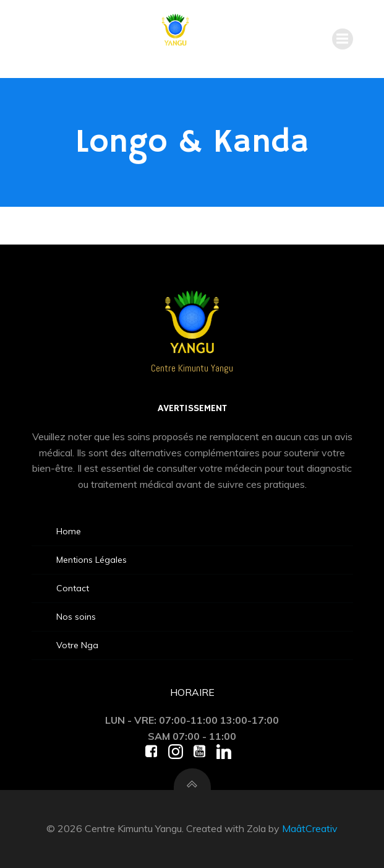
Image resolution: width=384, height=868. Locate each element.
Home (69, 531)
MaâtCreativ (310, 828)
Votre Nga (77, 645)
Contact (73, 588)
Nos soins (76, 617)
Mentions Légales (92, 560)
